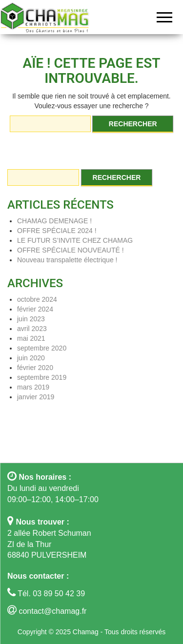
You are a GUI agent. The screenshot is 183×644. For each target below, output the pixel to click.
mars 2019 (33, 387)
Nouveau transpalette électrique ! (67, 260)
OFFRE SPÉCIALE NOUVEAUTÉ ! (71, 250)
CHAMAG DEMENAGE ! (54, 221)
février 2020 (35, 368)
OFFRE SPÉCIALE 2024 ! (57, 231)
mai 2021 (31, 338)
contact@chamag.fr (52, 611)
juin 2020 (31, 358)
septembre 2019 (42, 377)
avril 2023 (32, 329)
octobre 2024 (37, 299)
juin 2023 (31, 319)
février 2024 (35, 309)
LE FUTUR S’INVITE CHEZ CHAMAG (75, 240)
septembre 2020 (42, 348)
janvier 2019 (36, 397)
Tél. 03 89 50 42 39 (50, 594)
